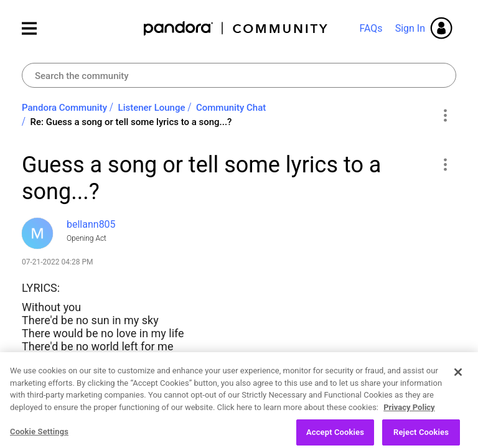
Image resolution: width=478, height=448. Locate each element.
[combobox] (239, 75)
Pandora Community (236, 28)
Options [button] (445, 115)
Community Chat (231, 108)
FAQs (371, 28)
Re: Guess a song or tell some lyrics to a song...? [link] (131, 122)
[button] (445, 164)
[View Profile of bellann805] (91, 224)
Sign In (410, 28)
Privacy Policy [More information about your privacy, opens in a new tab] (409, 415)
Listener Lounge (152, 108)
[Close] (458, 380)
